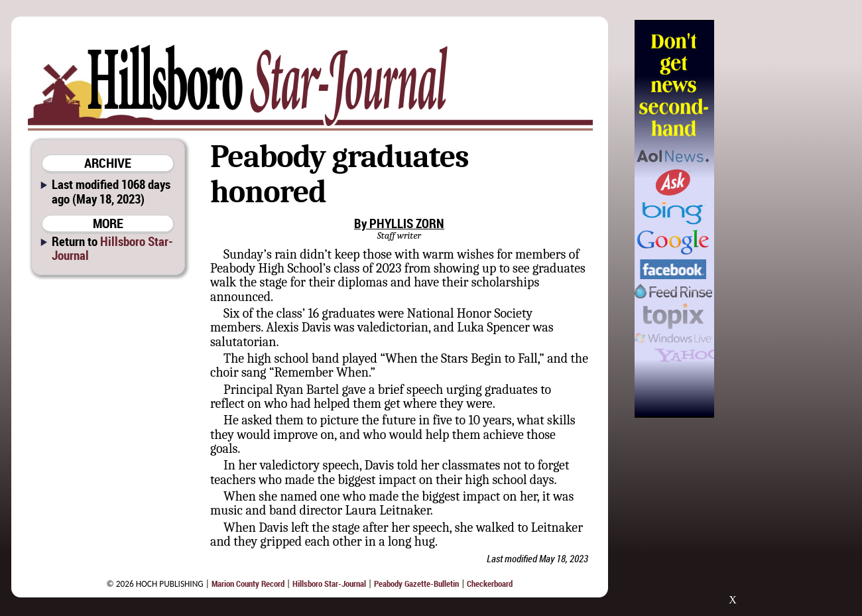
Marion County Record (248, 584)
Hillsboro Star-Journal (112, 248)
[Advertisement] (782, 219)
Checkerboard (490, 584)
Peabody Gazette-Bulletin (416, 584)
